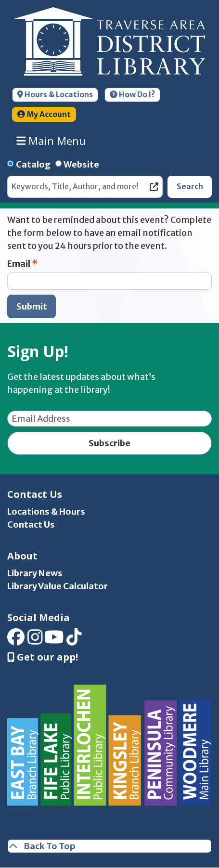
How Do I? (132, 95)
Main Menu (51, 141)
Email (19, 264)
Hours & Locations (55, 95)
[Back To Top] (109, 846)
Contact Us (31, 525)
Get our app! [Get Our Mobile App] (43, 657)
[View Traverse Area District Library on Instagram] (35, 640)
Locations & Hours (46, 512)
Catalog (33, 164)
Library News (35, 573)
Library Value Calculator (58, 586)
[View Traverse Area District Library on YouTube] (54, 640)
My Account (44, 114)
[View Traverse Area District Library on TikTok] (74, 640)
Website (81, 164)
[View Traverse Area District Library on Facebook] (16, 640)
